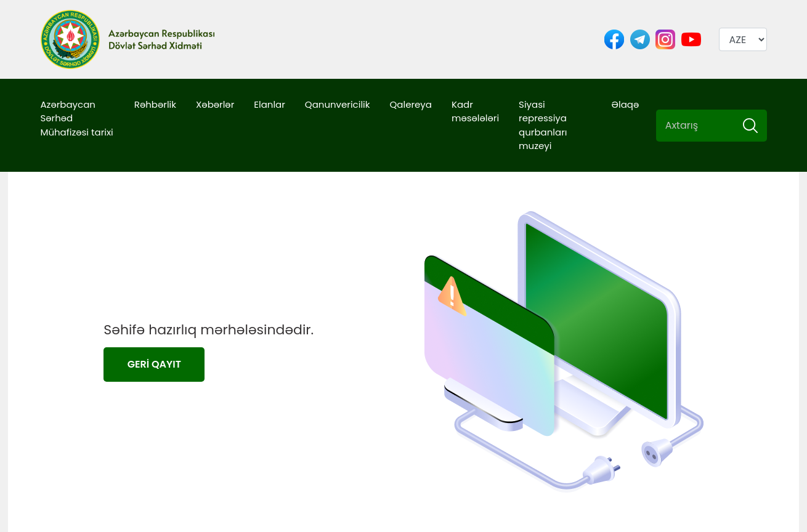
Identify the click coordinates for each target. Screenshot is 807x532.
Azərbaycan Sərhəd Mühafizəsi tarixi (77, 118)
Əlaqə (625, 104)
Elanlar (270, 104)
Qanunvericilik (338, 104)
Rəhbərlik (155, 104)
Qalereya (411, 104)
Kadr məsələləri (475, 111)
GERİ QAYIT (154, 364)
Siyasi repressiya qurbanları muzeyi (543, 125)
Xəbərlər (215, 104)
